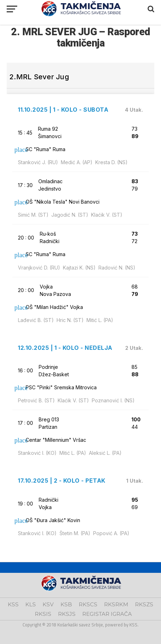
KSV (48, 604)
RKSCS (88, 604)
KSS (13, 604)
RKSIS (43, 614)
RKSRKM (116, 604)
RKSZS (144, 604)
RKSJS (67, 614)
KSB (66, 604)
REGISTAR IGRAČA (107, 614)
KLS (31, 604)
